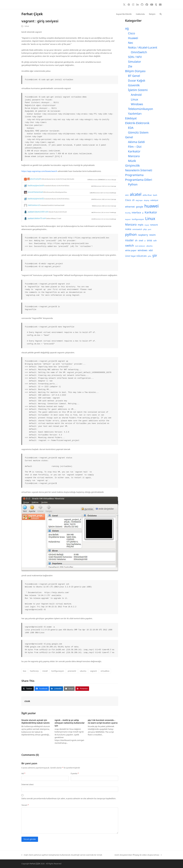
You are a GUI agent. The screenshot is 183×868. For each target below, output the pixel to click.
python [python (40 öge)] (131, 234)
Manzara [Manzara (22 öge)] (131, 224)
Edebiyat (131, 118)
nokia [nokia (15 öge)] (128, 229)
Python (133, 184)
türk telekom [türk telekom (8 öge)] (140, 246)
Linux (27, 26)
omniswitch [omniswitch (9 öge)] (137, 229)
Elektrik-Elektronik (137, 123)
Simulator (134, 62)
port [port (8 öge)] (149, 229)
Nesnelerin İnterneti (139, 170)
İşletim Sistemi (138, 90)
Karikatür (134, 151)
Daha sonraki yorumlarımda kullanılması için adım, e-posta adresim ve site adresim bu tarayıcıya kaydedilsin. (69, 798)
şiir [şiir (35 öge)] (155, 255)
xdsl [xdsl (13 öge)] (151, 250)
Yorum (25, 805)
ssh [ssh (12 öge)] (155, 240)
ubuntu (83, 671)
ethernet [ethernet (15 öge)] (130, 207)
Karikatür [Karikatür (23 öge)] (151, 212)
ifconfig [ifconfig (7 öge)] (128, 213)
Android (136, 95)
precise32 (72, 671)
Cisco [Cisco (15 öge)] (128, 200)
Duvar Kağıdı (137, 81)
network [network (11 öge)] (154, 225)
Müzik (132, 161)
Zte (130, 66)
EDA (131, 128)
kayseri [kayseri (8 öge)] (128, 219)
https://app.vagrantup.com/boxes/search (39, 171)
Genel (129, 137)
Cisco (131, 33)
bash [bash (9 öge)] (155, 195)
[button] (161, 14)
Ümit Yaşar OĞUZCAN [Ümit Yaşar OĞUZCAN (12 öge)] (136, 256)
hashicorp (34, 671)
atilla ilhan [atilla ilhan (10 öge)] (147, 195)
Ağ (127, 29)
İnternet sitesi (27, 784)
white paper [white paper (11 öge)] (131, 250)
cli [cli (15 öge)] (133, 200)
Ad (23, 773)
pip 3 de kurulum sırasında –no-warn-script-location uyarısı (103, 721)
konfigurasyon (58, 671)
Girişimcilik (132, 166)
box (25, 671)
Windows (137, 104)
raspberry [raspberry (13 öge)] (143, 235)
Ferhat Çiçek (32, 14)
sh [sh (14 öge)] (136, 240)
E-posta (75, 773)
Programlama (134, 175)
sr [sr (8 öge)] (145, 241)
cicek (27, 701)
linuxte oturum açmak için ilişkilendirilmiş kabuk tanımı (36, 721)
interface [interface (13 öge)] (136, 213)
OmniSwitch (139, 52)
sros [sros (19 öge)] (150, 240)
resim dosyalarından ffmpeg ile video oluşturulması (138, 855)
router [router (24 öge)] (129, 240)
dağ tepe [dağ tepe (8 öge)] (139, 200)
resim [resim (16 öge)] (152, 235)
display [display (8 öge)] (147, 200)
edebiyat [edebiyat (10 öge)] (154, 200)
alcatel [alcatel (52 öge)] (136, 194)
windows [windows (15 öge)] (143, 250)
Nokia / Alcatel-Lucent (143, 47)
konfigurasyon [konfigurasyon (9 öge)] (138, 219)
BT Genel (134, 76)
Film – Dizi (135, 147)
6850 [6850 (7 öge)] (127, 195)
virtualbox (105, 671)
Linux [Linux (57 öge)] (150, 218)
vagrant (93, 671)
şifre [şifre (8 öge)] (150, 256)
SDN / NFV (135, 57)
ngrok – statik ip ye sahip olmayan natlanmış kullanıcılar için (70, 723)
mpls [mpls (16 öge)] (140, 225)
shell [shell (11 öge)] (141, 241)
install (45, 671)
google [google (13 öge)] (140, 207)
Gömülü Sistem (138, 132)
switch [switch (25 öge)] (129, 245)
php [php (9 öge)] (145, 229)
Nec (131, 43)
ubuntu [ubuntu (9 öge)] (149, 246)
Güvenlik (134, 85)
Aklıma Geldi (136, 142)
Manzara (134, 156)
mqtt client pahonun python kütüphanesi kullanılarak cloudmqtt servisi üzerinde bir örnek (62, 855)
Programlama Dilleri (139, 180)
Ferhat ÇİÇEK (35, 864)
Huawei (133, 38)
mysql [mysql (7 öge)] (147, 225)
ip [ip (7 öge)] (143, 213)
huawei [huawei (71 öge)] (152, 206)
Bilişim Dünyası (135, 71)
